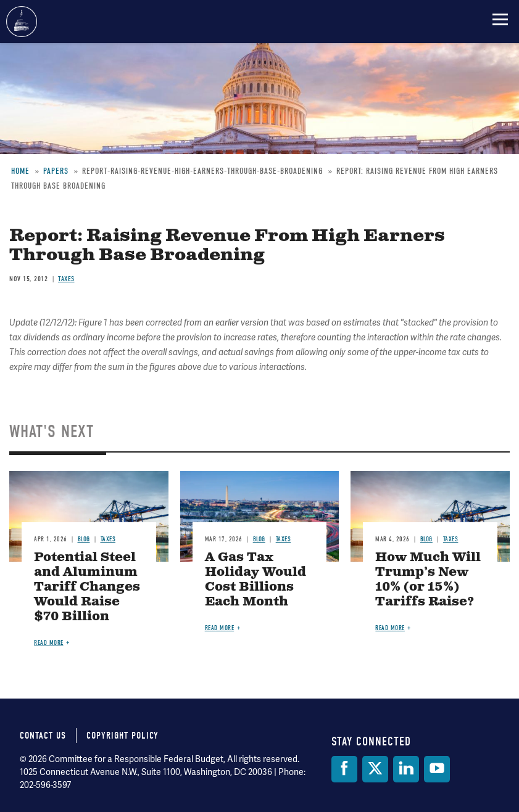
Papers (56, 171)
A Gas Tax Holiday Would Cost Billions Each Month (255, 580)
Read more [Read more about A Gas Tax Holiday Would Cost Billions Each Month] (220, 628)
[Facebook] (344, 769)
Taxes (66, 279)
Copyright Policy (122, 736)
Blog (84, 539)
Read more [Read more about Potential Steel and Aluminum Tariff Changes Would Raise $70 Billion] (49, 643)
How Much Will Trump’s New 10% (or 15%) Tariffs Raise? (428, 580)
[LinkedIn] (406, 769)
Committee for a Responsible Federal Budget (22, 22)
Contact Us (43, 736)
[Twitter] (375, 769)
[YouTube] (437, 769)
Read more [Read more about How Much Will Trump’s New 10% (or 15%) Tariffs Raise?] (390, 628)
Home (20, 171)
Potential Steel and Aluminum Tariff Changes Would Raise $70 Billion (87, 587)
